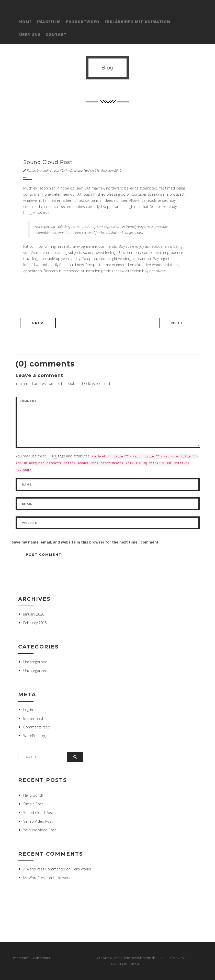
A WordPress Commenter (44, 869)
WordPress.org (35, 736)
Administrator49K (53, 170)
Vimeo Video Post (38, 821)
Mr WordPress (35, 878)
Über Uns (30, 34)
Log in (28, 710)
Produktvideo (83, 22)
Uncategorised (35, 662)
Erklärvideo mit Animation (137, 22)
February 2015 (35, 623)
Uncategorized (79, 170)
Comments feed (37, 727)
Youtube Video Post (40, 830)
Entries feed (33, 718)
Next (177, 323)
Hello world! (33, 795)
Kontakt (56, 34)
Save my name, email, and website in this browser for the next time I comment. (86, 542)
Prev (38, 323)
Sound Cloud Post (38, 813)
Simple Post (33, 804)
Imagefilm (49, 22)
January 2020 (34, 614)
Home (25, 22)
